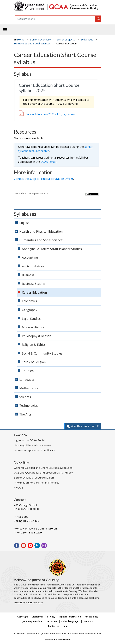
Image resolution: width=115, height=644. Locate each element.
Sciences (25, 397)
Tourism (28, 371)
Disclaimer (38, 617)
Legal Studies (31, 319)
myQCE (18, 487)
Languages (27, 380)
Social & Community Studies (42, 353)
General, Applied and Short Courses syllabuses (43, 468)
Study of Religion (34, 362)
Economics (29, 301)
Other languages (70, 621)
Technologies (29, 406)
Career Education (34, 292)
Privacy (51, 617)
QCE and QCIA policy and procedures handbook (44, 472)
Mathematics (29, 388)
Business (28, 275)
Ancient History (33, 266)
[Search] (55, 19)
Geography (30, 310)
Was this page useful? (83, 426)
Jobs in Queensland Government (40, 621)
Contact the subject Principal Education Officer (44, 179)
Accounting (30, 257)
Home (21, 39)
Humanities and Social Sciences (32, 43)
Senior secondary (40, 39)
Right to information (70, 617)
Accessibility (91, 617)
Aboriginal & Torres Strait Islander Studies (52, 249)
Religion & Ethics (34, 345)
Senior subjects (66, 39)
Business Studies (34, 284)
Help (65, 626)
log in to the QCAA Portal (29, 440)
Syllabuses (87, 39)
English (25, 223)
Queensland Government (58, 640)
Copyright (23, 617)
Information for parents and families (37, 482)
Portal (48, 162)
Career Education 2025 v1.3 (50, 114)
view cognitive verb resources (33, 445)
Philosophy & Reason (37, 336)
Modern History (33, 327)
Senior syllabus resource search (34, 477)
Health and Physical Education (41, 231)
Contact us (54, 626)
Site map (88, 621)
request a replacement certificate (35, 450)
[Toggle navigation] (5, 30)
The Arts (25, 414)
